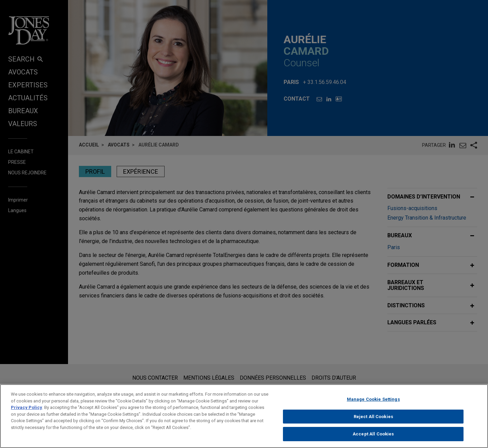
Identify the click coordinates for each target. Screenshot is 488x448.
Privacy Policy (27, 410)
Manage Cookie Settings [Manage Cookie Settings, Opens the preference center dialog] (373, 402)
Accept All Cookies (373, 437)
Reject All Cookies (373, 419)
